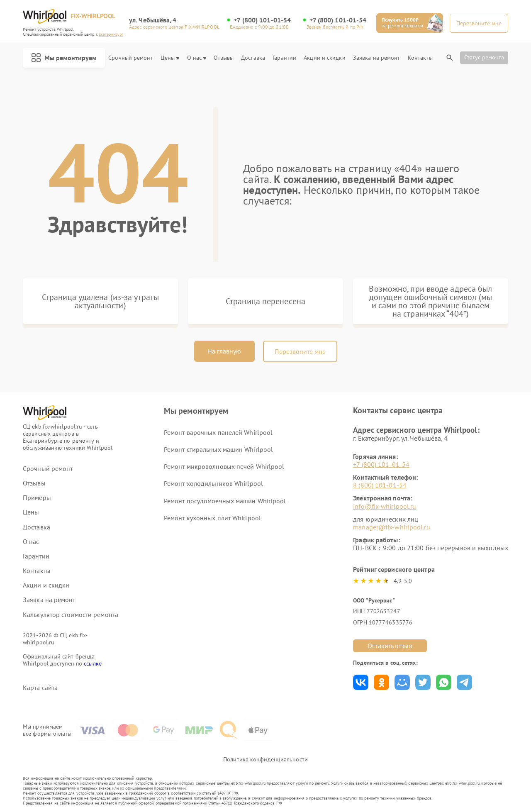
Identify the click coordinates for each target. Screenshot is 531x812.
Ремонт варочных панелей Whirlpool (218, 432)
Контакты (420, 58)
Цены (170, 58)
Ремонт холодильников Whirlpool (213, 483)
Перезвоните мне (300, 351)
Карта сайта (40, 688)
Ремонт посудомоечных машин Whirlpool (225, 501)
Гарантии (284, 58)
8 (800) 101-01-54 (380, 485)
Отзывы (224, 58)
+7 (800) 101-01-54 (262, 20)
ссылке (93, 663)
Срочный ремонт (130, 58)
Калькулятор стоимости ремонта (71, 615)
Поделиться (361, 682)
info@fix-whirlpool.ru (385, 506)
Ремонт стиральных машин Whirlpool (218, 449)
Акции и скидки (324, 58)
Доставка (253, 58)
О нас (197, 58)
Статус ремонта (484, 57)
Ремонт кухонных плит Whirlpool (212, 518)
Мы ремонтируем (64, 58)
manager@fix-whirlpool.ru (391, 527)
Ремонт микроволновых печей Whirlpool (224, 466)
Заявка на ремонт (377, 58)
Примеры (37, 498)
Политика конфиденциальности (265, 759)
